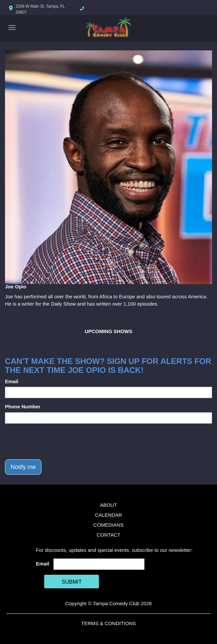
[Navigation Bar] (12, 28)
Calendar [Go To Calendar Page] (109, 515)
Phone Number (23, 407)
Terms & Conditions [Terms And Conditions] (108, 623)
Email (12, 381)
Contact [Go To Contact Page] (108, 535)
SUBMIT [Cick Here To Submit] (72, 582)
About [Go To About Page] (109, 505)
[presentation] (55, 441)
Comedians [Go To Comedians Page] (109, 525)
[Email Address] (99, 564)
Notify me (23, 467)
